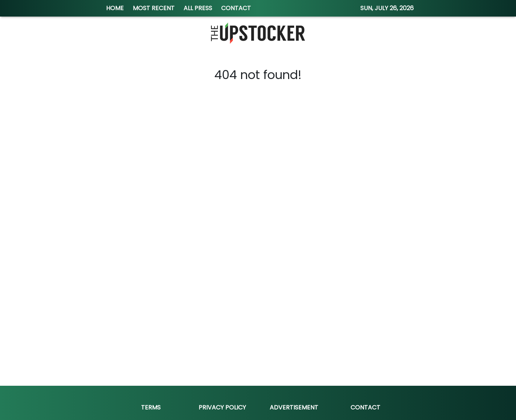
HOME (115, 8)
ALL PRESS (198, 8)
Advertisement (294, 407)
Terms (151, 407)
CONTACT (236, 8)
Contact (365, 407)
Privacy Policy (222, 407)
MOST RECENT (154, 8)
